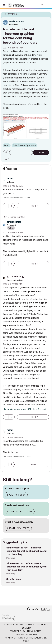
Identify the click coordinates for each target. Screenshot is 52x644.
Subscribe (21, 152)
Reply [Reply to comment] (34, 206)
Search (32, 5)
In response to (15, 217)
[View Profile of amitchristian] (17, 21)
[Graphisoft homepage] (39, 609)
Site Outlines (14, 579)
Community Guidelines (25, 634)
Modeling (11, 558)
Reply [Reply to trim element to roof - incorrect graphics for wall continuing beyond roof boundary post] (42, 152)
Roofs (7, 145)
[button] (7, 157)
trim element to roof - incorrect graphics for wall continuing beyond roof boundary (26, 551)
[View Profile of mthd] (10, 179)
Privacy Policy (17, 631)
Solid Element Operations (24, 145)
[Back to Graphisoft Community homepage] (17, 5)
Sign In (48, 5)
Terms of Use (34, 631)
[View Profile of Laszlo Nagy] (18, 277)
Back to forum (16, 495)
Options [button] (48, 13)
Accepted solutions (20, 511)
